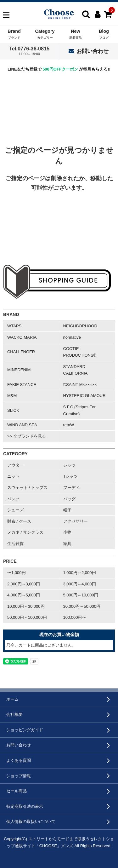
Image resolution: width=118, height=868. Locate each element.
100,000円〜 (75, 617)
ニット (13, 476)
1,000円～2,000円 (80, 573)
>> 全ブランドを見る (27, 436)
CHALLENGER (21, 352)
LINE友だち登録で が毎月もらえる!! (59, 69)
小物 (67, 532)
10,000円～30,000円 (26, 606)
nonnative (72, 337)
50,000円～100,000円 (27, 617)
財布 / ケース (19, 521)
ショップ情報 (19, 776)
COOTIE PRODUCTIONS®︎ (80, 352)
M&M (12, 396)
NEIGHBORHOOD (80, 326)
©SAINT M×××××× (80, 385)
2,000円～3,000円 (24, 584)
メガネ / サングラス (25, 532)
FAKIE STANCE (22, 385)
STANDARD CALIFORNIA (76, 370)
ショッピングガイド (25, 730)
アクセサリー (76, 521)
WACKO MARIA (22, 337)
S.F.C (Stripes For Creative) (79, 410)
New (76, 34)
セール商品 (17, 791)
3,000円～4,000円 (80, 584)
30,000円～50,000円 (82, 606)
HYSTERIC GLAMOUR (84, 396)
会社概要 (14, 714)
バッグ (69, 499)
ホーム (12, 699)
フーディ (71, 488)
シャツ (69, 465)
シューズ (15, 510)
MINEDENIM (19, 370)
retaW (69, 425)
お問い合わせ (89, 51)
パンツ (13, 499)
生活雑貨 (15, 544)
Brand (14, 34)
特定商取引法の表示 (25, 806)
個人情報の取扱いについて (31, 822)
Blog (104, 34)
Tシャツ (71, 476)
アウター (15, 465)
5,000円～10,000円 (81, 595)
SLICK (13, 410)
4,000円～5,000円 (24, 595)
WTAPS (14, 326)
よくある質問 (19, 760)
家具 (67, 544)
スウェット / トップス (27, 488)
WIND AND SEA (22, 425)
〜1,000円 (17, 573)
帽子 (67, 510)
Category (45, 34)
